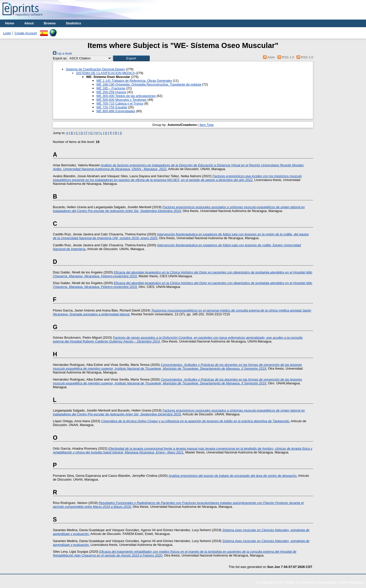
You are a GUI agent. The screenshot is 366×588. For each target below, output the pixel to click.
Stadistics (73, 23)
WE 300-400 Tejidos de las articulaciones (126, 96)
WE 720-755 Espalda (112, 107)
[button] (131, 58)
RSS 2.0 (304, 57)
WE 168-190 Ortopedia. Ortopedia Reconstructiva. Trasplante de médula (149, 84)
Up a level (62, 53)
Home (10, 23)
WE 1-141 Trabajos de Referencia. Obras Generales (134, 81)
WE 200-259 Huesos (111, 92)
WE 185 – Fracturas (111, 88)
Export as (60, 58)
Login (7, 33)
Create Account (26, 33)
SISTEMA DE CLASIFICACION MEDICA (105, 73)
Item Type (207, 125)
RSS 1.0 (285, 57)
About (29, 23)
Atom (268, 57)
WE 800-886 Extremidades (116, 111)
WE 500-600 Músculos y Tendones (121, 100)
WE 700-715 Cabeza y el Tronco (120, 103)
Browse (50, 23)
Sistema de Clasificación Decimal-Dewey (95, 69)
